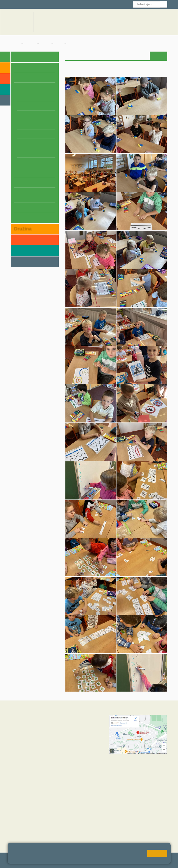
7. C (40, 143)
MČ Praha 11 (20, 838)
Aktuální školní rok (92, 22)
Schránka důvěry (27, 218)
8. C (40, 153)
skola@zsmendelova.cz (86, 730)
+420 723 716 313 (72, 749)
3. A (19, 106)
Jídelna (72, 4)
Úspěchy (21, 182)
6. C (40, 134)
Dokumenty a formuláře (136, 22)
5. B (29, 125)
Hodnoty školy (20, 811)
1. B (29, 87)
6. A (19, 134)
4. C (40, 115)
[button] (164, 4)
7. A (19, 143)
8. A (19, 153)
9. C (40, 162)
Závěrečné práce (27, 207)
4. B (29, 115)
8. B (29, 153)
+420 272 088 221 (83, 721)
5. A (19, 125)
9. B (29, 162)
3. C (40, 106)
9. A (19, 162)
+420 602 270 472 (81, 726)
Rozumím (157, 853)
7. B (29, 143)
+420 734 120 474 (72, 767)
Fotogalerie (77, 43)
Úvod (122, 56)
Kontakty (160, 22)
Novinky (113, 22)
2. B (29, 97)
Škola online (22, 4)
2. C (40, 97)
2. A (19, 97)
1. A (59, 43)
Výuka (145, 56)
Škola (31, 43)
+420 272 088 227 (83, 762)
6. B (29, 134)
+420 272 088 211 (81, 745)
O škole (20, 67)
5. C (40, 125)
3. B (29, 106)
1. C (40, 87)
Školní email (49, 4)
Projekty (20, 172)
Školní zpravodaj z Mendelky (28, 195)
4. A (19, 115)
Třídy (45, 43)
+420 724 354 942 (78, 758)
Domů (15, 43)
